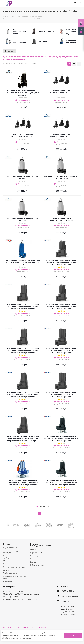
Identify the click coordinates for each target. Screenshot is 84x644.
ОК (73, 635)
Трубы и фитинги (10, 573)
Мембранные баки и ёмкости (15, 561)
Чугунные (43, 41)
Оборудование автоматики (14, 567)
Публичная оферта (38, 565)
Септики (7, 570)
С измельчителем (20, 41)
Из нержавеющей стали (19, 31)
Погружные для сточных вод (72, 31)
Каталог (7, 544)
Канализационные (47, 31)
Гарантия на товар (38, 559)
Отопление (8, 581)
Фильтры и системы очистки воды (15, 577)
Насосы (6, 564)
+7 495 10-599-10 (67, 591)
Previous (5, 525)
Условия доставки (37, 556)
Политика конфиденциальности (41, 545)
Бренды (33, 562)
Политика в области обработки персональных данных (25, 627)
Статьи (33, 550)
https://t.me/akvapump (69, 596)
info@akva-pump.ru (68, 601)
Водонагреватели (10, 548)
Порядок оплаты (37, 553)
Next (79, 525)
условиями (36, 633)
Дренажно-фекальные (71, 41)
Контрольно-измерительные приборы (15, 557)
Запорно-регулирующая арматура (13, 552)
